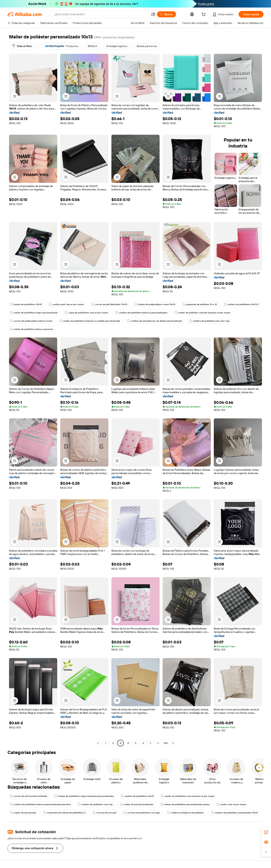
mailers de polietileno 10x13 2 (241, 304)
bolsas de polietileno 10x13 (26, 304)
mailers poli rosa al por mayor (67, 304)
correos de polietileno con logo (142, 813)
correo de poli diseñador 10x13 (109, 304)
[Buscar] (166, 14)
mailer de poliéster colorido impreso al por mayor (202, 313)
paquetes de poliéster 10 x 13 (200, 304)
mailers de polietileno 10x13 (137, 796)
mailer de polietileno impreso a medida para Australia (90, 321)
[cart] (204, 15)
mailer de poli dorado (23, 813)
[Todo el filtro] (22, 46)
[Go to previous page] (98, 743)
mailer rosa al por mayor (231, 804)
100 (166, 743)
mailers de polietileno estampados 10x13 (234, 813)
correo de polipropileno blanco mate (31, 321)
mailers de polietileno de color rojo (209, 321)
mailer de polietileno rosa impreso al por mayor (188, 796)
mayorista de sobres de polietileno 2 (64, 813)
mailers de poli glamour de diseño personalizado (155, 321)
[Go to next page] (173, 743)
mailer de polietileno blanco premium (32, 329)
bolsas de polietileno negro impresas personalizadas (84, 796)
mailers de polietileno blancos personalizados (141, 313)
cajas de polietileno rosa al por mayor (86, 313)
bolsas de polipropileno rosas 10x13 (155, 304)
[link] (266, 832)
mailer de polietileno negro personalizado (34, 313)
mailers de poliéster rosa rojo (95, 804)
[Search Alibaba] (101, 14)
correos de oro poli (104, 813)
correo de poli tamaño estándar (29, 796)
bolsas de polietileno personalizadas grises (185, 804)
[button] (153, 14)
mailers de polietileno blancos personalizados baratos (40, 804)
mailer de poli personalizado (137, 804)
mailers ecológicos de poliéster (186, 813)
